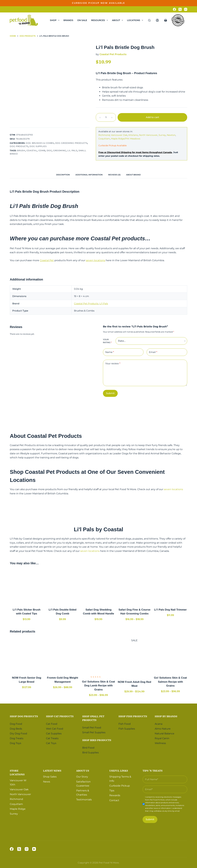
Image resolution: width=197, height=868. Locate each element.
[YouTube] (34, 849)
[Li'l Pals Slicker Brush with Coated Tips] (27, 587)
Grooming (60, 150)
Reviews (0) (114, 175)
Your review (113, 364)
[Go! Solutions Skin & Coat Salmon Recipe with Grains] (170, 655)
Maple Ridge (18, 809)
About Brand (133, 175)
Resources (100, 20)
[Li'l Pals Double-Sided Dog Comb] (63, 587)
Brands (68, 20)
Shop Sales (50, 777)
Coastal (32, 150)
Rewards (115, 795)
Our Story (82, 777)
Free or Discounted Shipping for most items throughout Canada (135, 152)
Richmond (104, 135)
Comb (42, 150)
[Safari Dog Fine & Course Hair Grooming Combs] (134, 587)
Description (63, 175)
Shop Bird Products (97, 740)
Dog (49, 150)
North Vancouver (148, 135)
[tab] (63, 175)
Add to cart (152, 117)
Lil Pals (72, 150)
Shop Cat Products (60, 716)
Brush (21, 150)
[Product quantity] (106, 117)
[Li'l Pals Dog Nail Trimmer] (170, 587)
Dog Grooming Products (71, 143)
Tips (112, 791)
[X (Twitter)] (180, 9)
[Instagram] (186, 9)
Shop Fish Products (133, 716)
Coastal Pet (47, 260)
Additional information (89, 175)
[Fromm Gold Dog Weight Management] (63, 655)
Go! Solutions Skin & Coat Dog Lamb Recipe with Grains (99, 686)
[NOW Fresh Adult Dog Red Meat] (134, 659)
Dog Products (19, 146)
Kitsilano (133, 135)
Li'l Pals (104, 303)
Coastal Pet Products (113, 54)
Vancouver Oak (119, 135)
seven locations (95, 260)
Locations (136, 20)
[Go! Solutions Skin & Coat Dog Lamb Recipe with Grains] (98, 655)
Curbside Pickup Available (112, 145)
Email (153, 352)
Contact (114, 800)
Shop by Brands (166, 716)
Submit (110, 393)
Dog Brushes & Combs (40, 143)
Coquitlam (104, 139)
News (47, 782)
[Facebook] (174, 9)
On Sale (82, 20)
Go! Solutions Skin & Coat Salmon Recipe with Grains (170, 682)
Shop (55, 20)
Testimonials (84, 800)
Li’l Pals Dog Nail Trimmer (170, 610)
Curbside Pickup (120, 786)
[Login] (157, 20)
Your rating (107, 341)
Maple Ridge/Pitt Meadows (126, 139)
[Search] (149, 20)
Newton (171, 135)
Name (110, 352)
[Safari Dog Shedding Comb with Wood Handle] (98, 587)
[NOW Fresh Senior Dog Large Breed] (27, 655)
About (118, 20)
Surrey (162, 135)
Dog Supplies (38, 146)
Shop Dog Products (24, 716)
